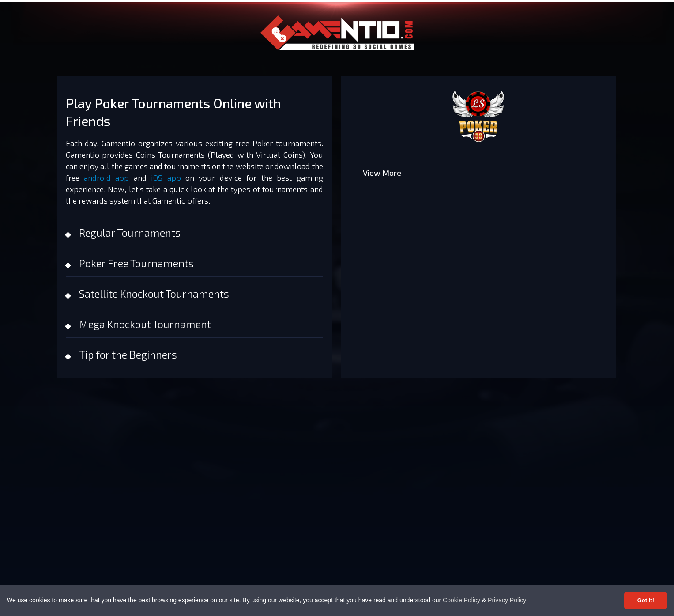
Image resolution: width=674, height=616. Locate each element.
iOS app (166, 178)
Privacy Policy (506, 600)
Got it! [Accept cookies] (646, 600)
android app (106, 178)
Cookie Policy (461, 600)
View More (382, 173)
